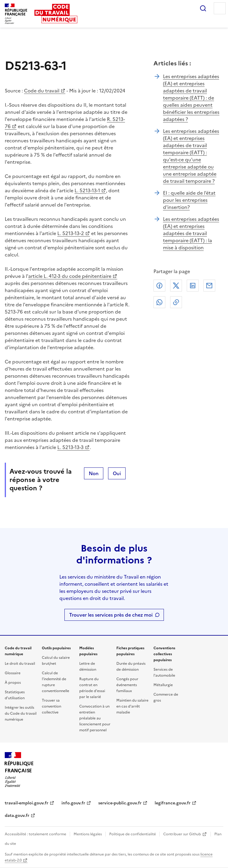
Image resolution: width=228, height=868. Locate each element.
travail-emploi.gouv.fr (27, 803)
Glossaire (13, 673)
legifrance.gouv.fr (173, 803)
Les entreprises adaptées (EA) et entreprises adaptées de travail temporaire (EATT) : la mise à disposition (191, 233)
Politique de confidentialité (133, 834)
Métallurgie (163, 685)
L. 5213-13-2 (71, 233)
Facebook (159, 286)
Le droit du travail (20, 664)
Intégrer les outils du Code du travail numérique (21, 713)
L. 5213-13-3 (71, 447)
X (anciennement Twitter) (176, 286)
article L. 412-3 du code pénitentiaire (70, 276)
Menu (220, 8)
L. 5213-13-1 (87, 190)
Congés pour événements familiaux (127, 685)
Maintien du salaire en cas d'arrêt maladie (132, 706)
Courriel (209, 286)
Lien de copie (176, 302)
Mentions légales (88, 834)
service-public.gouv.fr (120, 803)
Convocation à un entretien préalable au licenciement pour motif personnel (95, 718)
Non (94, 473)
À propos (13, 683)
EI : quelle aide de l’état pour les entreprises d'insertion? (189, 200)
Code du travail (42, 91)
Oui (117, 473)
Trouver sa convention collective (52, 706)
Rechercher (203, 8)
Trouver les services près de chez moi (111, 615)
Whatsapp (159, 302)
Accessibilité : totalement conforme (35, 834)
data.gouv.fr (17, 816)
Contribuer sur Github (182, 834)
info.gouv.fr (73, 803)
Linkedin (193, 286)
